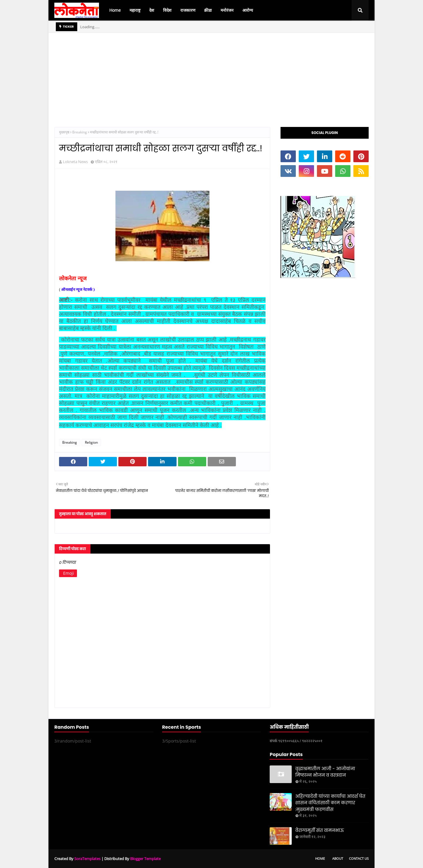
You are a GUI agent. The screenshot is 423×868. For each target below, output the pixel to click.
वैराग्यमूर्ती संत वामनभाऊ (319, 830)
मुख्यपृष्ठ (64, 132)
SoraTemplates (87, 859)
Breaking (80, 132)
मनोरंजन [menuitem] (227, 10)
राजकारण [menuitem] (188, 10)
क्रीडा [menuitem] (208, 10)
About (338, 858)
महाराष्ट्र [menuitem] (135, 10)
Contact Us (359, 858)
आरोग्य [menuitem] (248, 10)
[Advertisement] (211, 74)
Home (320, 858)
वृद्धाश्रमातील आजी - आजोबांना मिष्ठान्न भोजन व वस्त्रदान (325, 772)
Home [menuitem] (115, 10)
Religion (91, 442)
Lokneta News (75, 162)
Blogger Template (145, 859)
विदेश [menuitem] (167, 10)
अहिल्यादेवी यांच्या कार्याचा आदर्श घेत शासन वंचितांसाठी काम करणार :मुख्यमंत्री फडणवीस (330, 803)
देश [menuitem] (152, 10)
